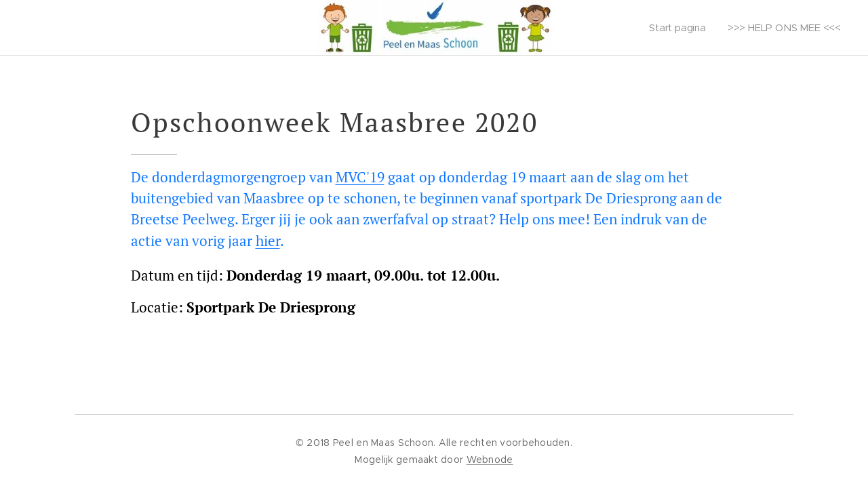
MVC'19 (360, 177)
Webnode (490, 460)
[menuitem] (679, 28)
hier (268, 241)
